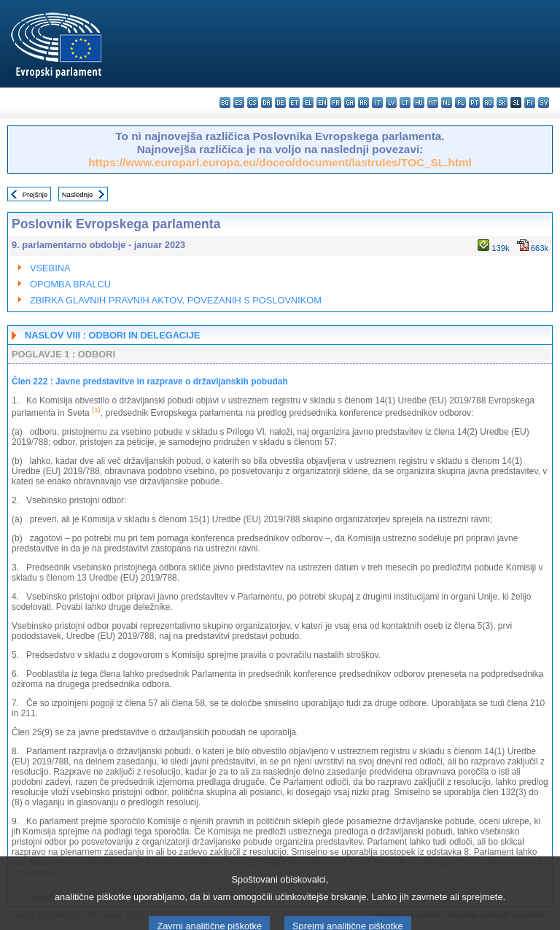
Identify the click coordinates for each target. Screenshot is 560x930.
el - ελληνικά (308, 102)
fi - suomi (530, 102)
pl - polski (460, 102)
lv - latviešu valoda (391, 102)
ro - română (488, 102)
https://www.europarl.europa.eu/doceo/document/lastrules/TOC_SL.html (280, 162)
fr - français (336, 102)
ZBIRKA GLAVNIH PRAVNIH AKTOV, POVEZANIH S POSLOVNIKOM (176, 300)
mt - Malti (433, 102)
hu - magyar (419, 102)
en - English (322, 102)
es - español (239, 102)
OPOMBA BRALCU (70, 284)
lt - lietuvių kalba (405, 102)
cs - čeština (253, 102)
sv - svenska (544, 102)
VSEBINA (50, 268)
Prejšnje (35, 194)
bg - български (225, 102)
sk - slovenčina (502, 102)
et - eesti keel (294, 102)
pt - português (474, 102)
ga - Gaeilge (350, 102)
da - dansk (267, 102)
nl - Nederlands (447, 102)
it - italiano (377, 102)
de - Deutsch (280, 102)
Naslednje (78, 194)
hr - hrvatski (363, 102)
